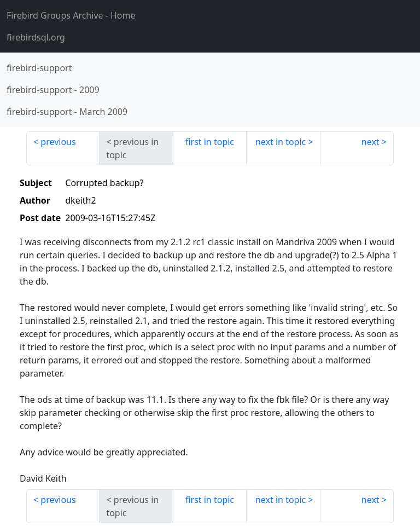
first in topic (210, 142)
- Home (71, 15)
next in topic (281, 142)
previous (58, 142)
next (371, 142)
